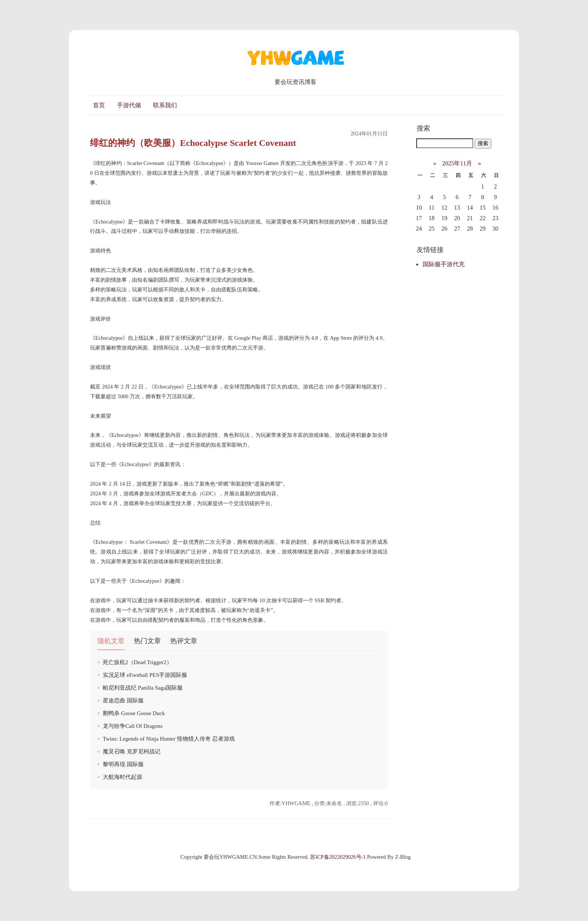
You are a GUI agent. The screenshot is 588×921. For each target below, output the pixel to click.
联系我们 (165, 105)
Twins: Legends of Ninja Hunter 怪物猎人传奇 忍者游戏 (169, 739)
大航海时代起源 (122, 777)
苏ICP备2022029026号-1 (338, 857)
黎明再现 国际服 (123, 764)
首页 (99, 105)
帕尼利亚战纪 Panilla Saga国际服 (143, 688)
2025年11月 (457, 163)
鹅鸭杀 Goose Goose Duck (134, 713)
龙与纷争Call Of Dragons (133, 726)
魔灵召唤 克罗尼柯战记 (132, 751)
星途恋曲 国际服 (123, 700)
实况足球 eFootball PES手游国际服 (145, 675)
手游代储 (129, 105)
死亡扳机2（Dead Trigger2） (137, 662)
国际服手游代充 (444, 264)
